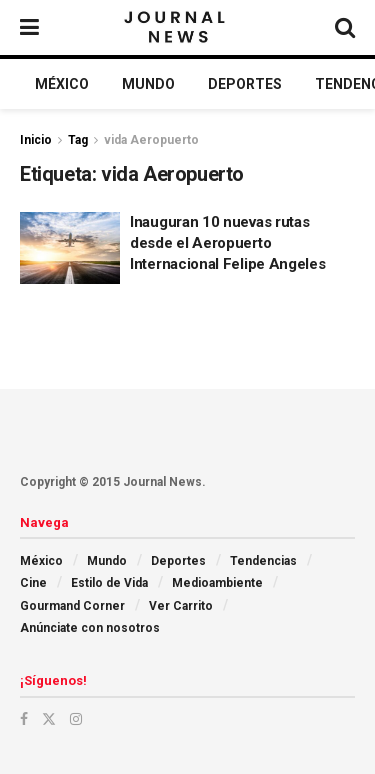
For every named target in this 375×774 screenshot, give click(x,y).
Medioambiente (217, 583)
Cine (33, 583)
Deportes (245, 84)
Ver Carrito (181, 606)
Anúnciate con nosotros (90, 628)
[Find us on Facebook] (24, 719)
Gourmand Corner (72, 606)
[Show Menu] (29, 27)
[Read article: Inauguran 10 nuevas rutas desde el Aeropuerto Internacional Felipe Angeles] (70, 248)
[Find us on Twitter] (49, 719)
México (62, 84)
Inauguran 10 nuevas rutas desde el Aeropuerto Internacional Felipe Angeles (228, 243)
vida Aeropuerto (151, 140)
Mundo (148, 84)
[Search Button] (345, 27)
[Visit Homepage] (176, 28)
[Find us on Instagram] (76, 719)
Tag (78, 140)
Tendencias (263, 561)
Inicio (36, 140)
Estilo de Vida (109, 583)
